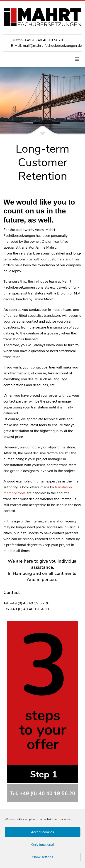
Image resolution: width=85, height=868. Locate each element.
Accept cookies (42, 832)
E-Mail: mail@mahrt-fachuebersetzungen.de (46, 46)
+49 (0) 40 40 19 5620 (44, 40)
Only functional (42, 845)
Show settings (42, 857)
